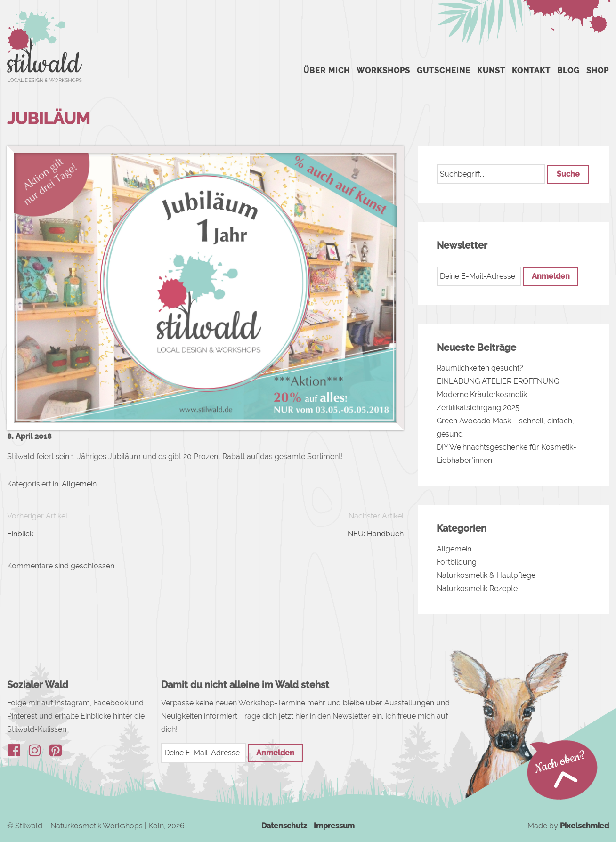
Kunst (491, 70)
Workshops (383, 70)
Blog (568, 70)
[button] (568, 174)
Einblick (20, 534)
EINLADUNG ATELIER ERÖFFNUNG (498, 381)
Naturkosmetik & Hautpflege (486, 575)
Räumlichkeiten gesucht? (480, 368)
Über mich (327, 70)
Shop (598, 70)
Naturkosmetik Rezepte (477, 588)
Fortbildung (457, 562)
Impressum (334, 826)
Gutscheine (444, 70)
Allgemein (79, 484)
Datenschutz (284, 826)
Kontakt (531, 70)
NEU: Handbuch (376, 534)
